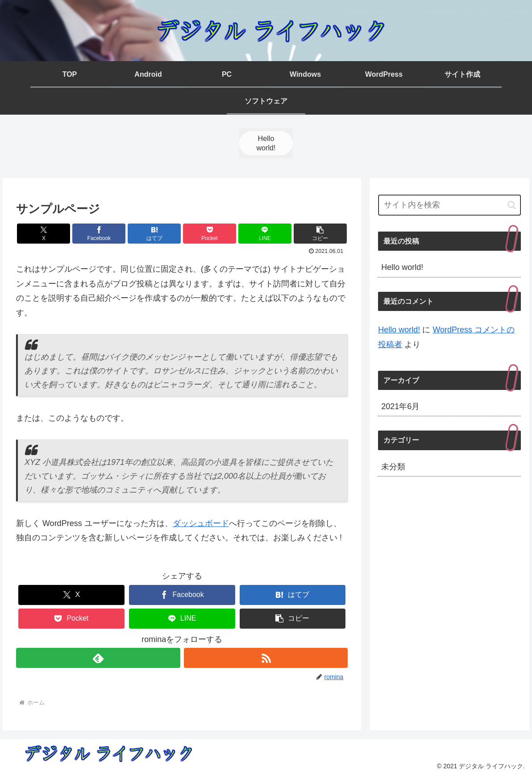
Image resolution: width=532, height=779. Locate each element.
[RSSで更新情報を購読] (266, 658)
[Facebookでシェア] (99, 234)
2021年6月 (400, 406)
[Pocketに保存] (210, 234)
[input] (449, 205)
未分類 (393, 467)
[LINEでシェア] (265, 234)
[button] (320, 234)
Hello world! (402, 267)
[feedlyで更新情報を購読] (98, 658)
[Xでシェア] (44, 234)
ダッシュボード (201, 523)
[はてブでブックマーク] (154, 234)
